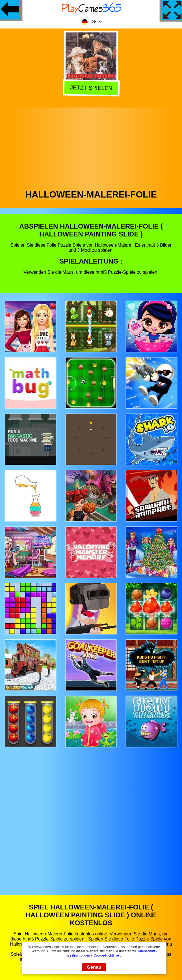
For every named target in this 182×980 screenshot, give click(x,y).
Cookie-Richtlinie (107, 955)
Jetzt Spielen (90, 88)
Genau (94, 967)
